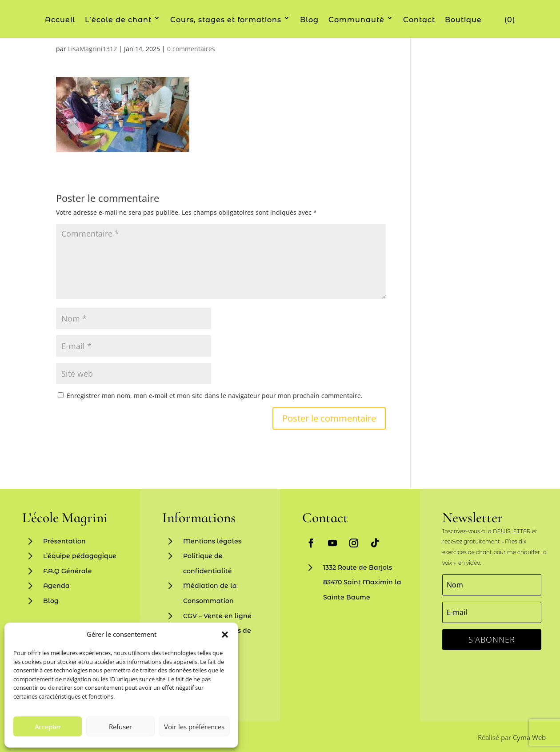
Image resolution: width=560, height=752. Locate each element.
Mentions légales (212, 541)
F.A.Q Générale (68, 571)
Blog (309, 20)
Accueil (60, 20)
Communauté (356, 20)
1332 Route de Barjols (358, 567)
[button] (225, 635)
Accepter (48, 727)
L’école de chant (118, 20)
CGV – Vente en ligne (217, 616)
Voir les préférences (194, 727)
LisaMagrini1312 (92, 49)
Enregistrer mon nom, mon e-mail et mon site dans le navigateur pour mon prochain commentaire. (215, 396)
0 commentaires (191, 49)
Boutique (463, 20)
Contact (419, 20)
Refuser (120, 727)
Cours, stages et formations (226, 20)
